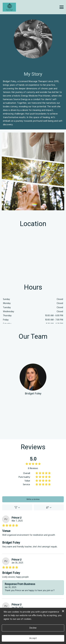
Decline (33, 628)
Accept (33, 638)
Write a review (33, 499)
